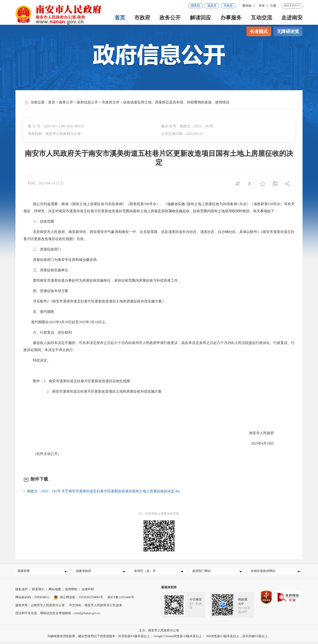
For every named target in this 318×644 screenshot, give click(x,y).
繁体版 (247, 6)
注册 (273, 6)
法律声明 (88, 591)
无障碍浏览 (288, 31)
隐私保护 (22, 591)
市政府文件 (111, 102)
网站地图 (55, 591)
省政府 (212, 6)
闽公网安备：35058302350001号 (78, 599)
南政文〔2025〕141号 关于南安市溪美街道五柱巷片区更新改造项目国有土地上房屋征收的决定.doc (104, 491)
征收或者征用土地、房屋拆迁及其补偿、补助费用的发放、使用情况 (176, 102)
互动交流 (261, 18)
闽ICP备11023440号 (121, 599)
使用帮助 (71, 591)
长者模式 (259, 31)
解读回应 (201, 18)
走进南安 (292, 18)
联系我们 (38, 591)
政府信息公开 (87, 102)
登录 (262, 6)
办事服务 (231, 18)
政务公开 (170, 18)
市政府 (228, 6)
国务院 (195, 6)
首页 (120, 18)
